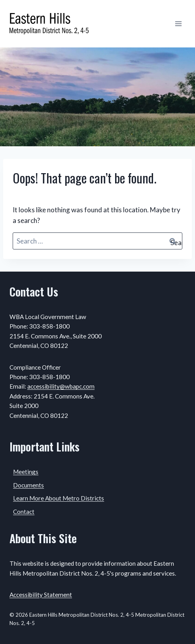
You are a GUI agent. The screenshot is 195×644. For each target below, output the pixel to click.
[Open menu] (178, 24)
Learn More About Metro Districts (59, 498)
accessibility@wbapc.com (61, 386)
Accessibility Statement (41, 595)
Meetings (26, 472)
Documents (28, 485)
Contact (24, 512)
